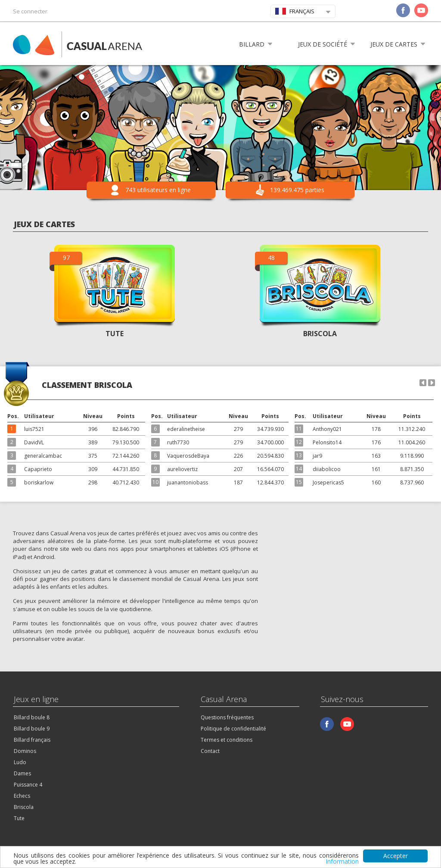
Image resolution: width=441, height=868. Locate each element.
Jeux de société (323, 44)
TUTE (115, 334)
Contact (210, 751)
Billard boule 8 (32, 717)
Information (342, 862)
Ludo (20, 762)
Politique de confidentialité (233, 729)
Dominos (25, 751)
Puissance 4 (28, 785)
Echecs (22, 796)
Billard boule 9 (32, 729)
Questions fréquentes (227, 717)
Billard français (32, 740)
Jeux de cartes (394, 44)
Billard (252, 44)
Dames (22, 773)
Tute (19, 818)
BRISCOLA (320, 334)
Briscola (24, 807)
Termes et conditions (227, 740)
